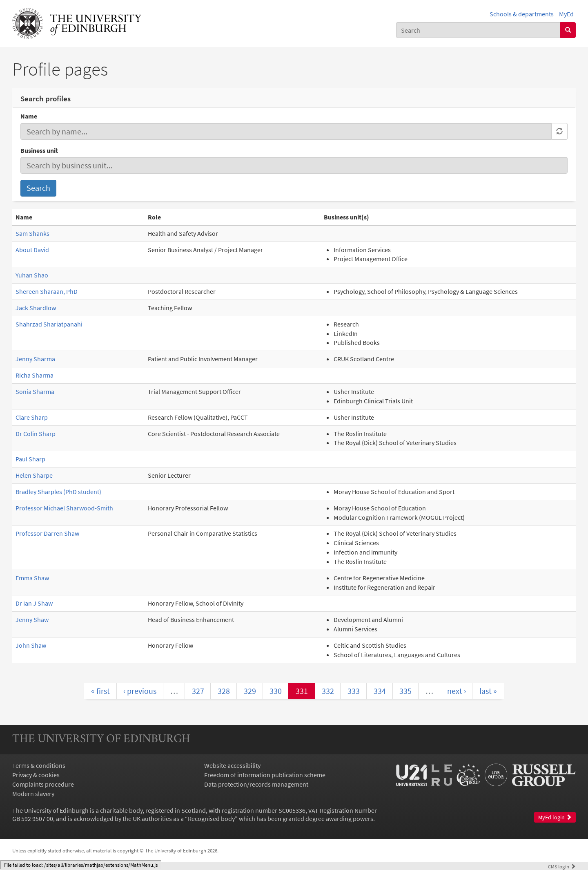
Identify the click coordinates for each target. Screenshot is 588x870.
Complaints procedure (43, 784)
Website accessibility (232, 765)
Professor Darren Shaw (47, 533)
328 (224, 691)
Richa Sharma (35, 375)
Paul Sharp (30, 459)
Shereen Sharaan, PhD (47, 291)
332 (328, 691)
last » (488, 691)
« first (100, 691)
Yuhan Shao (32, 275)
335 (405, 691)
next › (457, 691)
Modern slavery (33, 794)
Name (29, 116)
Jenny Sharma (35, 359)
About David (32, 250)
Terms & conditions (39, 765)
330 (276, 691)
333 (354, 691)
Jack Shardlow (36, 308)
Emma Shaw (32, 578)
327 (198, 691)
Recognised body (211, 819)
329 (250, 691)
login (562, 866)
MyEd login (555, 817)
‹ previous (140, 691)
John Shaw (31, 645)
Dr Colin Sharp (36, 434)
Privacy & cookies (36, 775)
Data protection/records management (256, 784)
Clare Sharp (32, 417)
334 (380, 691)
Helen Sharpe (34, 475)
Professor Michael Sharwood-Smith (64, 508)
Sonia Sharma (35, 391)
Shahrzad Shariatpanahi (49, 324)
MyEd (566, 14)
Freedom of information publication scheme (265, 775)
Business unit (39, 150)
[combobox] (478, 30)
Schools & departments (522, 14)
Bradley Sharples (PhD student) (58, 492)
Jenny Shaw (32, 620)
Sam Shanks (32, 233)
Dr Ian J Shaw (34, 603)
